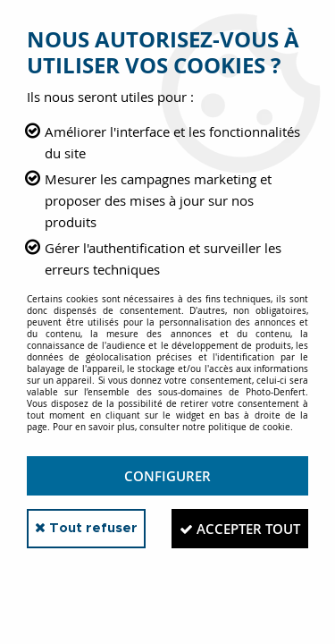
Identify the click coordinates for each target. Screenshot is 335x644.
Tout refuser (86, 528)
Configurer (167, 476)
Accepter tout (240, 529)
